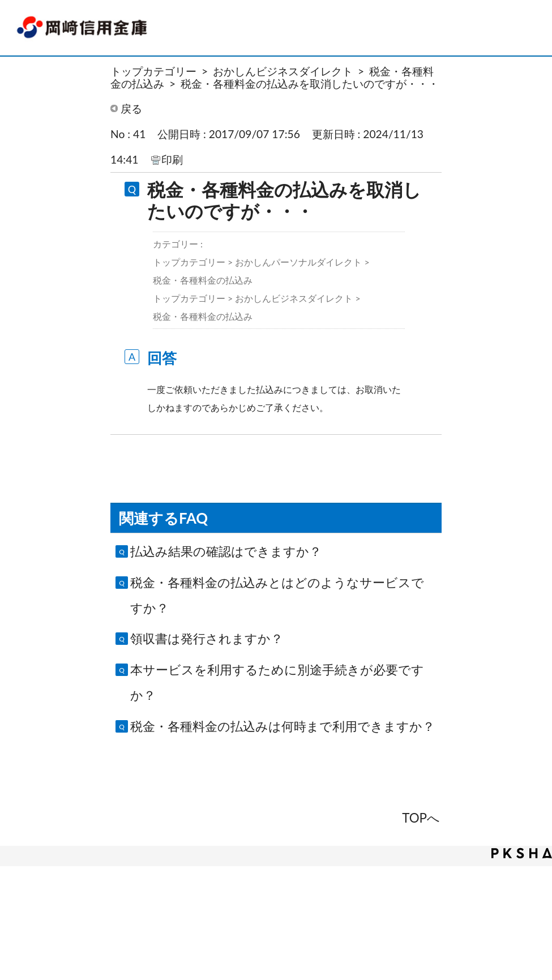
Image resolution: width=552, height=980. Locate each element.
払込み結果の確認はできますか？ (226, 551)
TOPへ (421, 818)
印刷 (172, 159)
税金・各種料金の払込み (203, 280)
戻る (131, 108)
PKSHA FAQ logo (522, 853)
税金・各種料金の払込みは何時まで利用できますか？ (283, 726)
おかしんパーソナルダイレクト (298, 262)
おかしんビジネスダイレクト (283, 71)
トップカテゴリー (153, 71)
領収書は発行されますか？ (207, 638)
